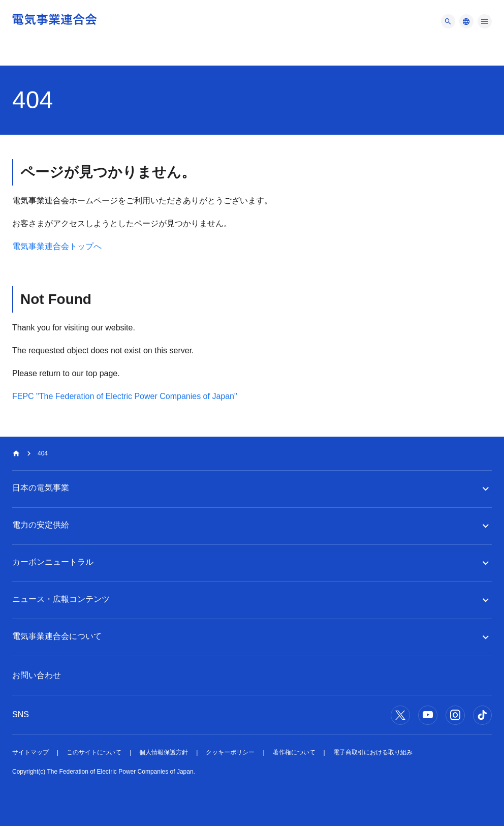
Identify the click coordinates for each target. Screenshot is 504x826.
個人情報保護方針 (164, 752)
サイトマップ (30, 752)
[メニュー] (448, 21)
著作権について (294, 752)
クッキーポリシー (230, 752)
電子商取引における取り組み (373, 752)
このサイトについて (94, 752)
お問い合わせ (37, 675)
